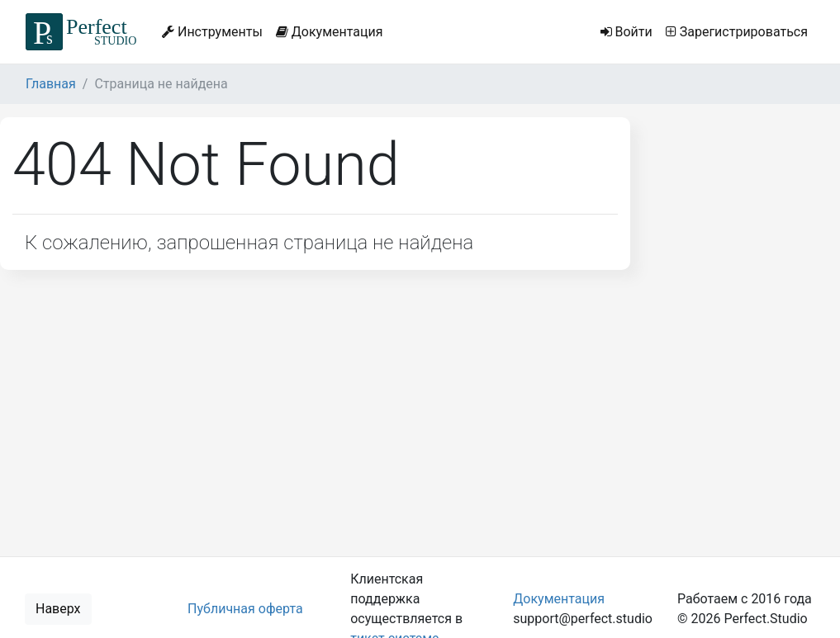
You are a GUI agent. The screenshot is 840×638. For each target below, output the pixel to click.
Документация (330, 32)
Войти (626, 32)
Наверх (58, 609)
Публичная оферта (245, 609)
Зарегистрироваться (737, 32)
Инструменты (212, 32)
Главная (51, 84)
